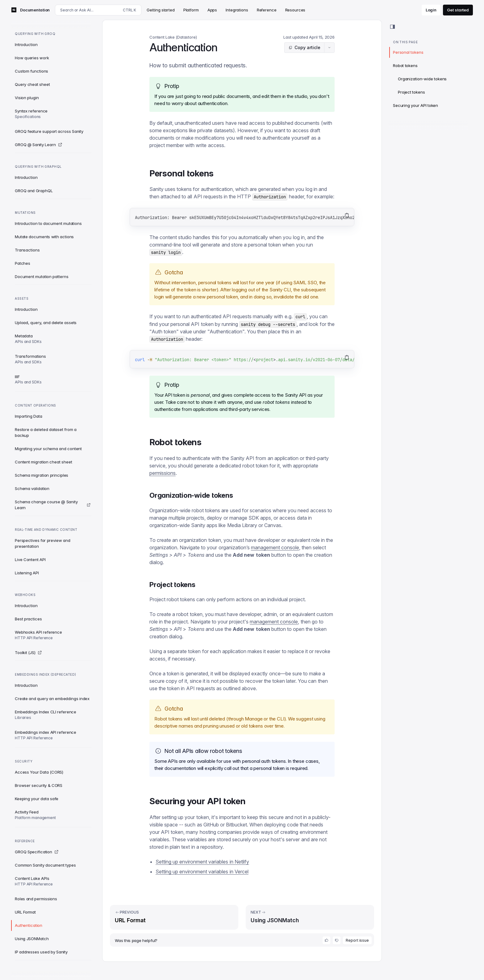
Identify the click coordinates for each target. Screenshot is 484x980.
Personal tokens (408, 52)
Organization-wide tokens (422, 79)
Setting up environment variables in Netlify (202, 862)
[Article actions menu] (329, 48)
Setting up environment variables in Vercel (202, 872)
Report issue (357, 940)
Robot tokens (405, 65)
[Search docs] (98, 10)
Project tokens (411, 92)
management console (275, 547)
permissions (163, 473)
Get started (458, 10)
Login (431, 10)
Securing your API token (415, 105)
